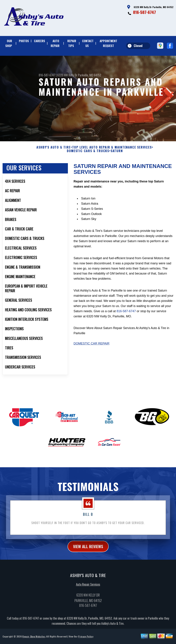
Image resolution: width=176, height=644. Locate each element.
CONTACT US (88, 43)
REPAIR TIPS (72, 43)
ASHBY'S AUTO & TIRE (53, 151)
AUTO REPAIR (55, 43)
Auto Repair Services (88, 588)
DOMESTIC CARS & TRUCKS (88, 154)
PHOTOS (24, 41)
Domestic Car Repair (92, 347)
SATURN (117, 154)
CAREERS (40, 41)
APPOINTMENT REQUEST (108, 43)
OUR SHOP (9, 43)
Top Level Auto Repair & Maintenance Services (112, 151)
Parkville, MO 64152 (90, 75)
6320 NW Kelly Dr (67, 75)
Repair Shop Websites (34, 640)
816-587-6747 (144, 12)
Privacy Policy (86, 640)
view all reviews (88, 550)
